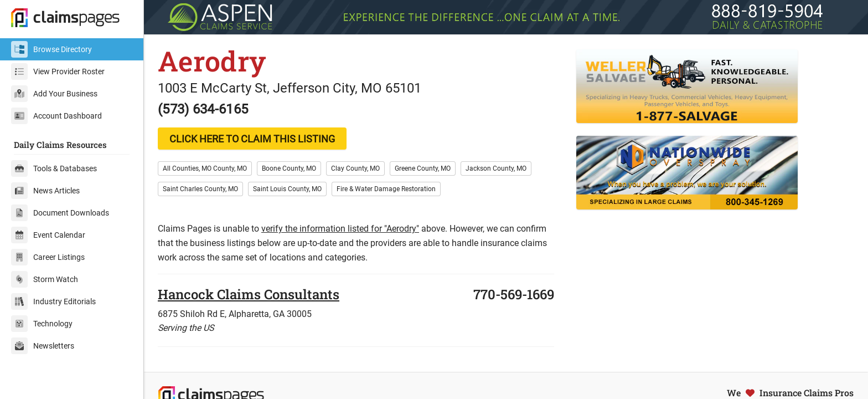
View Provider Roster (58, 71)
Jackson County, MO (496, 168)
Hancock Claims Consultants (249, 294)
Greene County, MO (423, 168)
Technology (42, 324)
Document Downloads (60, 213)
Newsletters (43, 346)
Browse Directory (51, 49)
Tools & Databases (54, 168)
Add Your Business (54, 94)
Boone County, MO (289, 168)
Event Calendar (48, 235)
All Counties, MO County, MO (205, 168)
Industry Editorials (53, 301)
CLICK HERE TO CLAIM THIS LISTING (252, 139)
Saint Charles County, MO (200, 189)
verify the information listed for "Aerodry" (340, 229)
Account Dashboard (56, 116)
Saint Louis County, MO (287, 189)
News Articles (45, 191)
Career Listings (48, 257)
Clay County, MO (355, 168)
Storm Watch (45, 279)
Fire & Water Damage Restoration (386, 189)
